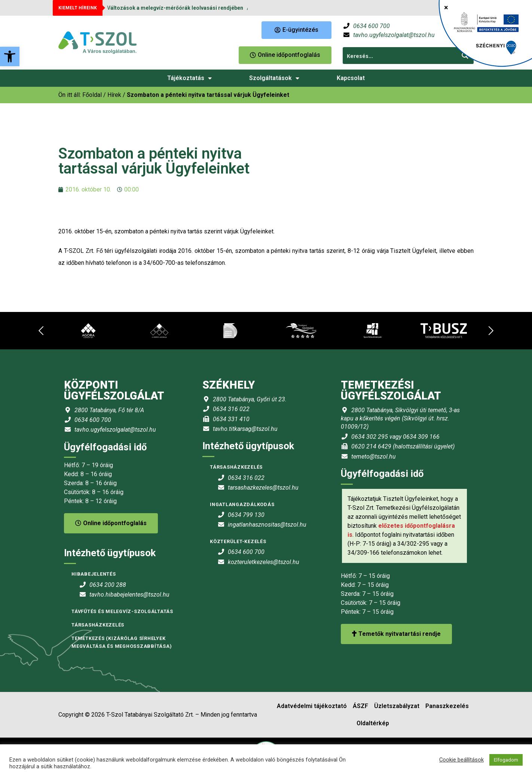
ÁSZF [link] (360, 706)
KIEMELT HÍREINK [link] (78, 8)
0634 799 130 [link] (246, 515)
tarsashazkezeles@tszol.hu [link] (263, 488)
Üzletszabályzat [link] (397, 706)
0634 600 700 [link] (372, 26)
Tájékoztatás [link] (189, 78)
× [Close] (446, 7)
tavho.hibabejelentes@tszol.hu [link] (129, 595)
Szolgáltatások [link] (274, 78)
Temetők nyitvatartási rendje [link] (396, 634)
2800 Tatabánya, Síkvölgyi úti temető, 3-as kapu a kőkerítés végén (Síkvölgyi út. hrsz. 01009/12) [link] (400, 419)
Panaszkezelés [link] (447, 706)
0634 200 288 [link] (108, 585)
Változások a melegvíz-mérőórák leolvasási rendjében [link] (175, 8)
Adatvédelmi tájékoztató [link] (312, 706)
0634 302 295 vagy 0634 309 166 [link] (395, 437)
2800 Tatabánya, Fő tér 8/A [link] (109, 410)
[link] (10, 56)
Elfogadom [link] (506, 760)
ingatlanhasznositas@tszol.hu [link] (267, 525)
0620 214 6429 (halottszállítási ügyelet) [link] (403, 446)
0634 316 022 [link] (231, 409)
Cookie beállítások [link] (461, 760)
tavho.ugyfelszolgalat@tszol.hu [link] (394, 35)
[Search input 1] (400, 56)
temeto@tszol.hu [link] (374, 457)
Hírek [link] (114, 95)
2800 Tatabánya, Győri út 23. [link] (250, 399)
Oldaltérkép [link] (373, 723)
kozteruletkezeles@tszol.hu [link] (264, 562)
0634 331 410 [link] (231, 419)
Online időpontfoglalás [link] (111, 523)
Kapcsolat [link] (351, 78)
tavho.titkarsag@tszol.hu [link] (245, 429)
